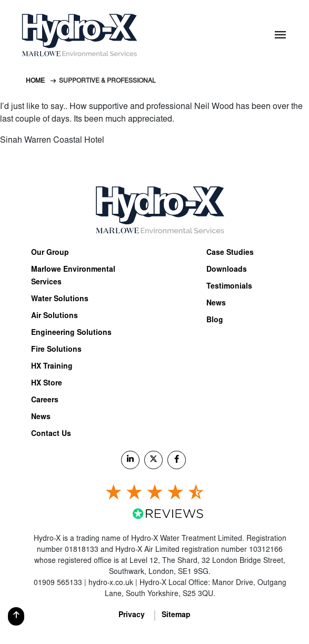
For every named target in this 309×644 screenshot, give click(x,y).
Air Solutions (54, 316)
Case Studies (230, 253)
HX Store (47, 384)
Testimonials (229, 287)
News (41, 418)
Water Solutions (60, 300)
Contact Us (51, 434)
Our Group (50, 253)
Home (35, 81)
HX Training (52, 367)
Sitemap (176, 616)
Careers (45, 401)
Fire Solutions (56, 350)
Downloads (227, 270)
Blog (215, 321)
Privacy (132, 616)
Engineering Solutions (71, 333)
